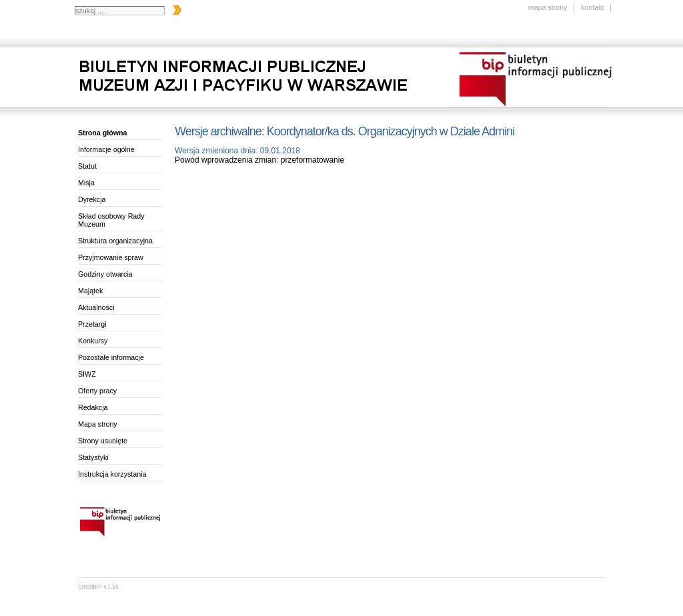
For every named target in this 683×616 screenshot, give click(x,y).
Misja (86, 183)
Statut (87, 166)
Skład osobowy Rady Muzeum (111, 220)
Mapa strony (98, 424)
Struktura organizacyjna (115, 241)
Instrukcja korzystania (112, 474)
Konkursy (93, 341)
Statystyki (93, 457)
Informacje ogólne (106, 149)
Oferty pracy (97, 391)
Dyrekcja (92, 199)
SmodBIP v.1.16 (98, 587)
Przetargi (92, 324)
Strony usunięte (103, 441)
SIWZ (87, 374)
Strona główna (102, 133)
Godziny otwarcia (105, 274)
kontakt (592, 7)
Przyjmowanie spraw (111, 257)
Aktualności (96, 307)
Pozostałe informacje (111, 357)
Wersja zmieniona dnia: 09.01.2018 (237, 151)
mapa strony (548, 7)
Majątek (90, 291)
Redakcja (93, 407)
